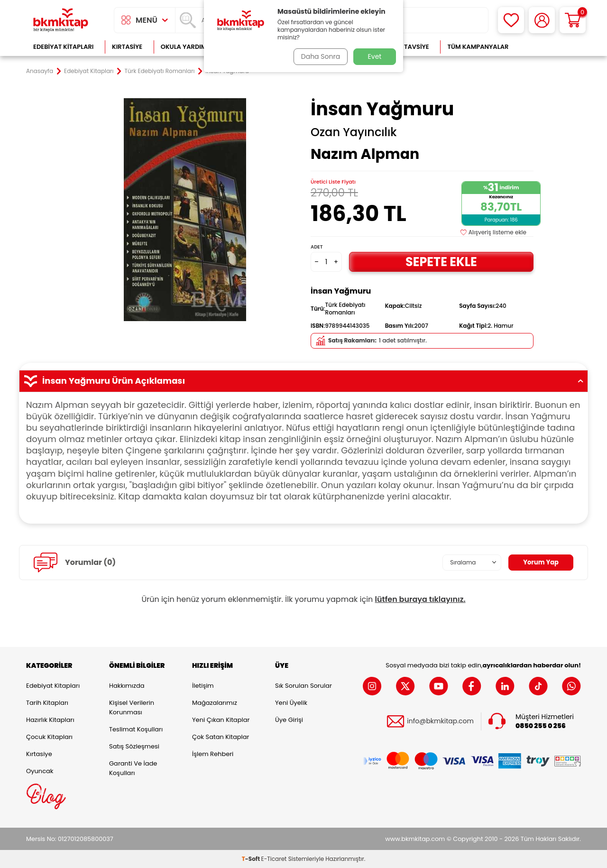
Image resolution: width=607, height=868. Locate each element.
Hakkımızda (127, 686)
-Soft (252, 859)
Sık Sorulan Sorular (303, 686)
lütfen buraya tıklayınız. (420, 599)
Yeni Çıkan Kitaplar (221, 720)
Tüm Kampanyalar (478, 47)
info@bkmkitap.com (440, 721)
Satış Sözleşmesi (134, 746)
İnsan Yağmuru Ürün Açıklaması (303, 381)
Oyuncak (40, 771)
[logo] (61, 20)
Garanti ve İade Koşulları (133, 768)
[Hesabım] (542, 20)
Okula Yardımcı (187, 47)
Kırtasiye (127, 47)
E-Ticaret (274, 859)
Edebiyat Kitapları (63, 47)
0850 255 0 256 (541, 726)
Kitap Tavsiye (407, 47)
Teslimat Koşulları (136, 729)
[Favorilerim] (511, 20)
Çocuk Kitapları (49, 737)
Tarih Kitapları (47, 703)
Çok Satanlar (550, 47)
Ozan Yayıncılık (354, 132)
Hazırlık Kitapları (50, 720)
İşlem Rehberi (213, 754)
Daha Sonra (319, 56)
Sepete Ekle (441, 262)
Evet (375, 56)
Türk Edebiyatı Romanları (160, 71)
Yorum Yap (540, 562)
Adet (317, 247)
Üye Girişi (289, 720)
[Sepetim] (573, 20)
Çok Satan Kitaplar (221, 737)
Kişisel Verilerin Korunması (132, 707)
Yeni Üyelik (291, 703)
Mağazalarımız (215, 703)
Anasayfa (40, 71)
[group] (185, 210)
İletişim (203, 686)
